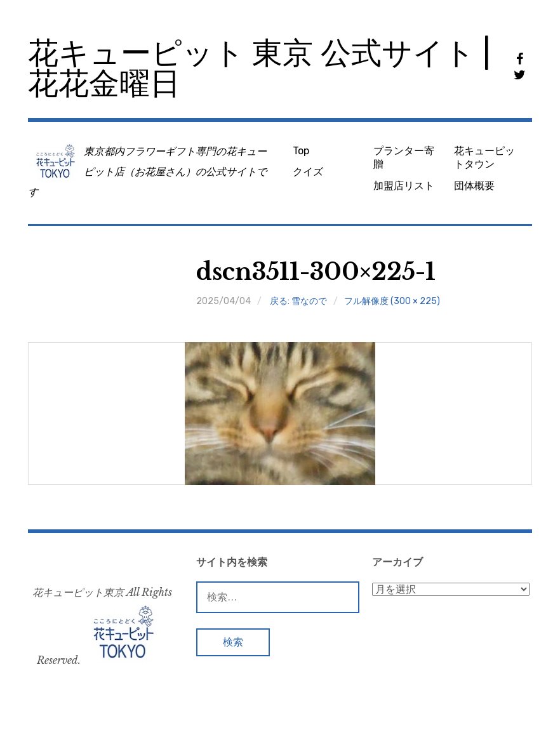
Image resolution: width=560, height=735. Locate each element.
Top (301, 151)
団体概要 (474, 186)
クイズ (308, 172)
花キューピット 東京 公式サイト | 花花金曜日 (259, 68)
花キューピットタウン (484, 157)
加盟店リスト (404, 186)
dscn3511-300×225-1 (316, 272)
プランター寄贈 (404, 157)
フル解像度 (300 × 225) (392, 301)
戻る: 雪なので (298, 301)
